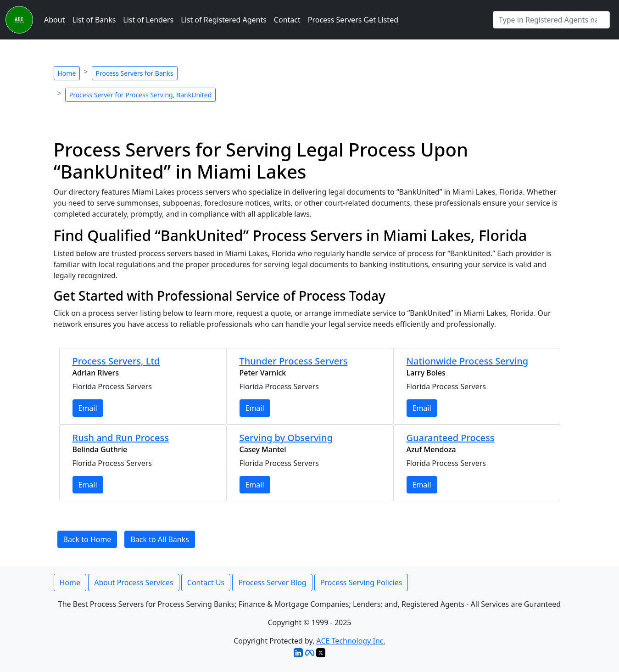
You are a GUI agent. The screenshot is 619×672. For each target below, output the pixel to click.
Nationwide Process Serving (468, 361)
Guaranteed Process (451, 438)
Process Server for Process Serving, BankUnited (141, 95)
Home (67, 73)
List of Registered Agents (224, 20)
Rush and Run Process (121, 438)
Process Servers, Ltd (116, 361)
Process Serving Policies (361, 582)
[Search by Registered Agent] (551, 20)
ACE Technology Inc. (351, 641)
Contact (287, 20)
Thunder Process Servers (294, 361)
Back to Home (87, 539)
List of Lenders (148, 20)
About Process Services (134, 582)
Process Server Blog (272, 582)
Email (88, 408)
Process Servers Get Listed (353, 20)
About (54, 20)
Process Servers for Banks (135, 73)
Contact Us (206, 582)
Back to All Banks (160, 539)
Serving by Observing (286, 438)
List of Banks (94, 20)
